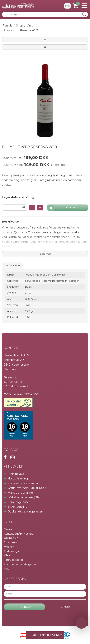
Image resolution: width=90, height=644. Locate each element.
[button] (45, 40)
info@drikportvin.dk (16, 386)
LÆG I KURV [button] (63, 208)
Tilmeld (24, 607)
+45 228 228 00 (13, 382)
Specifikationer (12, 265)
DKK (67, 6)
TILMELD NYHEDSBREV (45, 635)
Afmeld (66, 607)
